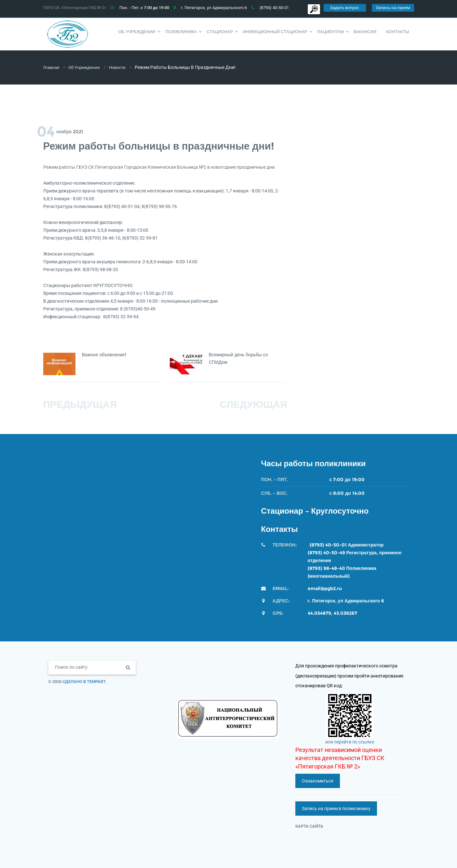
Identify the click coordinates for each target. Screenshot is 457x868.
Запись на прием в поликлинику (336, 808)
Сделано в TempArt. (85, 681)
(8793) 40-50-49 (326, 552)
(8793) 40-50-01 (328, 545)
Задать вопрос (345, 8)
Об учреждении (87, 67)
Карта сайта (309, 826)
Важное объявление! (104, 354)
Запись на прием (393, 8)
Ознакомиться (318, 781)
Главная (52, 67)
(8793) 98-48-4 (325, 568)
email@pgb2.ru (325, 588)
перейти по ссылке (354, 742)
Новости (122, 67)
